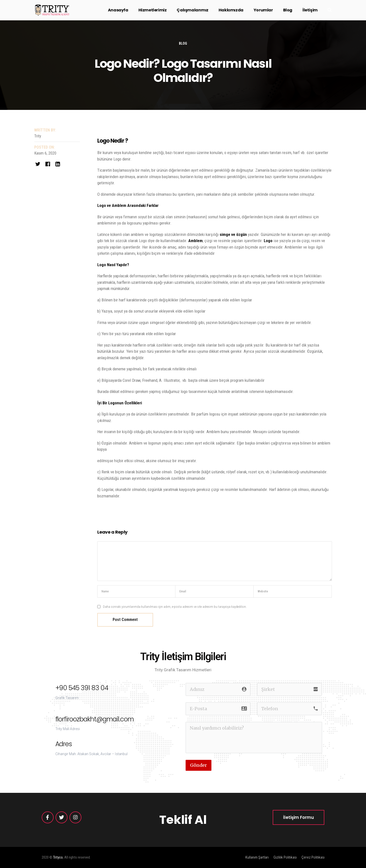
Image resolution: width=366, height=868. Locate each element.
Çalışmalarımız (192, 10)
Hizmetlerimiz (153, 10)
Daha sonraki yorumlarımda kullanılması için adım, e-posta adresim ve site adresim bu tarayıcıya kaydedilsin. (175, 607)
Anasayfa (118, 10)
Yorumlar (263, 10)
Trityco (58, 857)
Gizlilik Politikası (285, 857)
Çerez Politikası (313, 857)
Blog (288, 10)
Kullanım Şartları (257, 857)
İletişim (310, 10)
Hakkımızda (231, 10)
